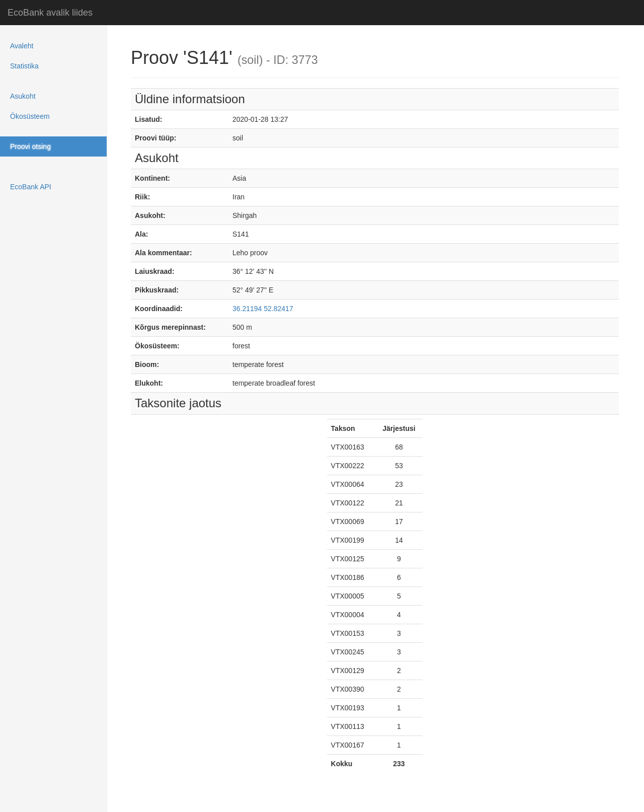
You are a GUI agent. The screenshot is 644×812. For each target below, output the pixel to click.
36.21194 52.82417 (263, 309)
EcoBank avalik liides (50, 13)
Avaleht (22, 46)
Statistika (24, 66)
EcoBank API (31, 187)
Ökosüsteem (30, 116)
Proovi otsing (30, 146)
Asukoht (23, 96)
